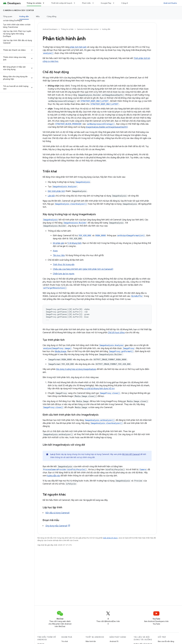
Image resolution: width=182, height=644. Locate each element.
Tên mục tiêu (59, 255)
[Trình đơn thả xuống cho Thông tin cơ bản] (45, 3)
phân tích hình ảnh (78, 47)
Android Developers (50, 29)
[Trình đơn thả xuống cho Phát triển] (94, 3)
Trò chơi (65, 641)
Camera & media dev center (19, 10)
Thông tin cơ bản (67, 29)
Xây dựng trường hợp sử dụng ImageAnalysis (76, 369)
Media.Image (61, 351)
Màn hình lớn (91, 641)
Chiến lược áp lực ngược (64, 274)
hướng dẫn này (54, 476)
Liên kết (51, 196)
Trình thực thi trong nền (64, 265)
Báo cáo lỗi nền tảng (166, 641)
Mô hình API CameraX (131, 454)
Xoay (55, 251)
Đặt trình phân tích (56, 191)
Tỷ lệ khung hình (74, 243)
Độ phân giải (58, 243)
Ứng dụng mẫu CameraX (56, 526)
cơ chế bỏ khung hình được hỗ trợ (99, 389)
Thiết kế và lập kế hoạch (62, 3)
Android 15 (114, 641)
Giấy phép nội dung (110, 538)
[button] (15, 50)
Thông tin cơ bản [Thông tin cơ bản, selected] (34, 3)
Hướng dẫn (106, 29)
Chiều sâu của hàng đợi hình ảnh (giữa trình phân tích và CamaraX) (83, 269)
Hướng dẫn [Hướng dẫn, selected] (24, 16)
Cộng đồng (126, 3)
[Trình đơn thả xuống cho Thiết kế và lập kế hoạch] (76, 3)
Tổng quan (8, 16)
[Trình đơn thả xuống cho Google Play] (115, 3)
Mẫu (38, 16)
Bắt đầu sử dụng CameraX (57, 513)
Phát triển (86, 3)
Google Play (106, 3)
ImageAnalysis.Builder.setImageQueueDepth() (107, 127)
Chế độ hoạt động (116, 333)
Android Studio (170, 3)
